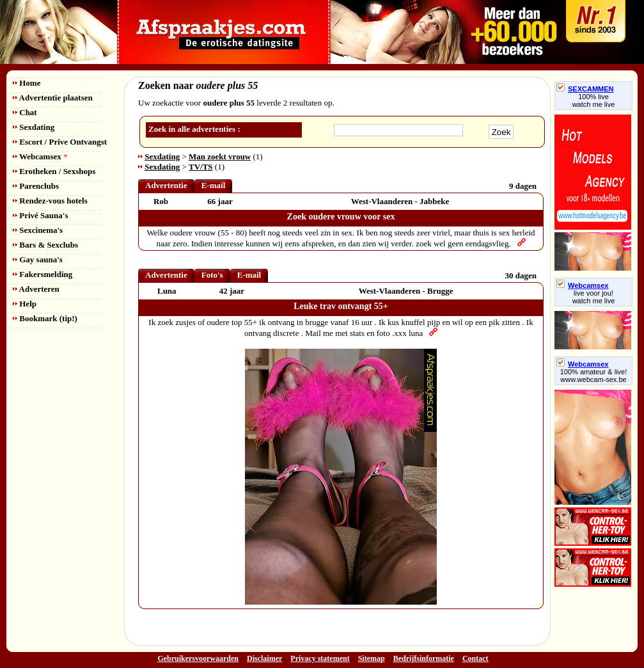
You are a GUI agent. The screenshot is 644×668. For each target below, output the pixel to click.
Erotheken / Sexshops (54, 171)
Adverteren (36, 289)
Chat (25, 112)
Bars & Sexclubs (45, 245)
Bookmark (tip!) (45, 318)
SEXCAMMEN (585, 89)
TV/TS (201, 167)
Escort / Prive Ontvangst (60, 142)
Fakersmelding (43, 274)
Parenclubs (36, 186)
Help (25, 304)
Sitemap (372, 658)
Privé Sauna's (40, 215)
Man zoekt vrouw (220, 156)
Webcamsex (40, 156)
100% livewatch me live (594, 100)
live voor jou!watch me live (594, 297)
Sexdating (34, 127)
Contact (475, 658)
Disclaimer (264, 658)
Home (27, 83)
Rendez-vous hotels (50, 201)
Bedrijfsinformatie (424, 658)
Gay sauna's (38, 259)
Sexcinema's (38, 230)
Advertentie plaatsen (53, 98)
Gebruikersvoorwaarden (198, 658)
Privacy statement (320, 658)
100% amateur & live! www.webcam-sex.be (594, 376)
